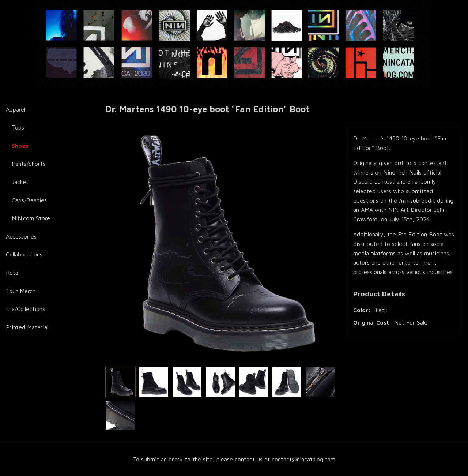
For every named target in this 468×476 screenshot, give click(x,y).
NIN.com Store (31, 218)
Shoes (20, 146)
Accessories (21, 236)
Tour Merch (21, 291)
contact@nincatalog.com (303, 459)
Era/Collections (25, 309)
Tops (18, 127)
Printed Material (27, 327)
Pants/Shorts (29, 164)
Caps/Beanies (29, 200)
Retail (13, 273)
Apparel (16, 109)
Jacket (20, 182)
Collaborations (24, 254)
